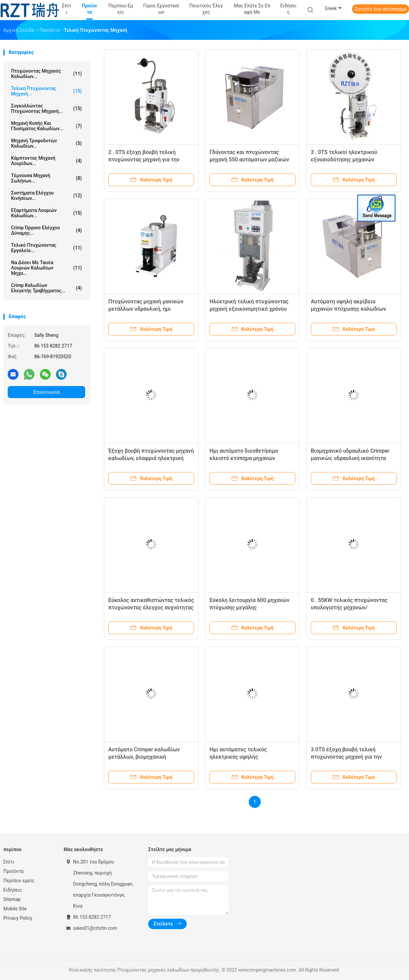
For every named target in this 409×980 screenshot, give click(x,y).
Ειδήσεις (13, 890)
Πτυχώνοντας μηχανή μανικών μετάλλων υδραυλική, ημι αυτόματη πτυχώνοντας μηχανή (147, 309)
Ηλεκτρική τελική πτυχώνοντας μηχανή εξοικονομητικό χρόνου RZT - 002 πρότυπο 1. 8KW (249, 309)
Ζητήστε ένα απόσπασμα (381, 9)
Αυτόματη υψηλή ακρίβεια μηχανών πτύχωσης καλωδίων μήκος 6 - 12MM (348, 309)
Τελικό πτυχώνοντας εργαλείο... (46, 248)
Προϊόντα (13, 871)
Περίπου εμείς (19, 881)
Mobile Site (15, 909)
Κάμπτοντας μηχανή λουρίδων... (46, 161)
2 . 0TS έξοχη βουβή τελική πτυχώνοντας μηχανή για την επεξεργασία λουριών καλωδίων (149, 160)
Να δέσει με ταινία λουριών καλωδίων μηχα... (46, 268)
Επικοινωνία (46, 392)
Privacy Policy (18, 918)
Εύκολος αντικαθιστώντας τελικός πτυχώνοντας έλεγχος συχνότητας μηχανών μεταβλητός (151, 608)
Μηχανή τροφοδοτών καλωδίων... (46, 143)
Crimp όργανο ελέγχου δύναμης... (46, 230)
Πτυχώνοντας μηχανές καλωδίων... (46, 74)
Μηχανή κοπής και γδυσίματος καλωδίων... (46, 126)
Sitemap (12, 899)
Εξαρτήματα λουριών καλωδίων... (46, 213)
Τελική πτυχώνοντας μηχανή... (46, 91)
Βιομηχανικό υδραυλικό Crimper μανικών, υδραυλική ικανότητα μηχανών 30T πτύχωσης (350, 458)
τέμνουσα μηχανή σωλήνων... (46, 178)
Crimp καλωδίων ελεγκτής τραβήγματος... (46, 288)
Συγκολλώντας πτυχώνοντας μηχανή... (46, 108)
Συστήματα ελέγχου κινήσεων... (46, 196)
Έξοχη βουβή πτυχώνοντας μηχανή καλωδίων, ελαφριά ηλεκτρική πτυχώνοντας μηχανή (151, 458)
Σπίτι (9, 862)
